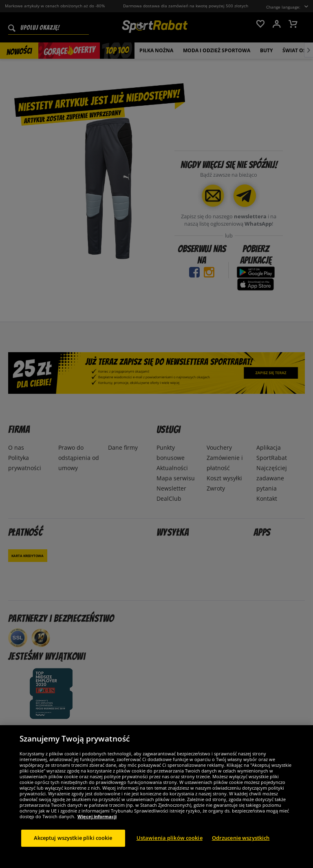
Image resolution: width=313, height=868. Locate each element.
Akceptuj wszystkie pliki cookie (73, 844)
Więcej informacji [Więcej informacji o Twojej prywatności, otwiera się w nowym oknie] (97, 822)
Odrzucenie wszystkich (241, 844)
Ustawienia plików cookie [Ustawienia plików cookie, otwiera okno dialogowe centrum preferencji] (170, 844)
